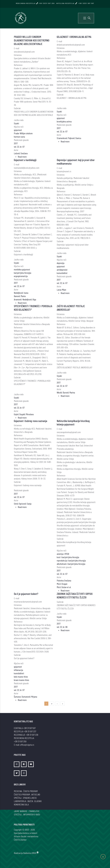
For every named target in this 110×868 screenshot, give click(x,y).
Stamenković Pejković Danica (69, 138)
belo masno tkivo (21, 677)
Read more (22, 157)
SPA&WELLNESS (30, 798)
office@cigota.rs (27, 745)
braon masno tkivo (21, 680)
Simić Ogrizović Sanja (23, 504)
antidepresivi (62, 270)
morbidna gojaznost (22, 269)
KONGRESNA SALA (21, 804)
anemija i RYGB (63, 554)
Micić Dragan (62, 584)
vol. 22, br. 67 (19, 147)
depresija (61, 263)
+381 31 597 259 (20, 741)
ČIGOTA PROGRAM (30, 791)
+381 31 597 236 (32, 735)
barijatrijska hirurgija (23, 273)
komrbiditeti (19, 673)
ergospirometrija (21, 276)
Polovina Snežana (64, 580)
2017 (16, 143)
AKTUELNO (36, 794)
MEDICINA (18, 791)
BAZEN (30, 801)
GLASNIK (38, 801)
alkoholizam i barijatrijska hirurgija (71, 564)
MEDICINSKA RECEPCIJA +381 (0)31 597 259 (35, 3)
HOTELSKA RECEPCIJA (75, 3)
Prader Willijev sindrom (23, 133)
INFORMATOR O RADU (32, 814)
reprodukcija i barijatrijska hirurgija (71, 560)
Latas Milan (61, 290)
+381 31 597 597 (29, 728)
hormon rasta (19, 137)
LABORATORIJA (20, 801)
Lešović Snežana (21, 153)
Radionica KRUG (30, 853)
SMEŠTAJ (18, 798)
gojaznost (18, 130)
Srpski (16, 123)
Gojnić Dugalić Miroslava (24, 414)
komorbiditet (62, 273)
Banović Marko (20, 296)
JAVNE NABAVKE (21, 811)
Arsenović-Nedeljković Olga (25, 299)
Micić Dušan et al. (64, 587)
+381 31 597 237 (30, 731)
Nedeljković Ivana (21, 293)
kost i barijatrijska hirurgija (68, 557)
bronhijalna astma (64, 121)
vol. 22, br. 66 (62, 627)
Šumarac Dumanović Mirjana (25, 697)
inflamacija (18, 670)
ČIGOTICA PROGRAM (22, 794)
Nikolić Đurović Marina (66, 392)
